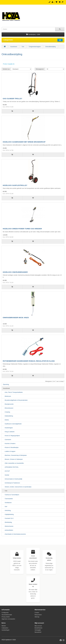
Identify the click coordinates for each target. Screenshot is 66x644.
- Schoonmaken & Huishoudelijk (13, 479)
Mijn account (38, 626)
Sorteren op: (6, 69)
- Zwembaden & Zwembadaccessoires (14, 534)
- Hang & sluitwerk (9, 432)
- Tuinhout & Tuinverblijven (11, 495)
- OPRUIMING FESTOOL (11, 467)
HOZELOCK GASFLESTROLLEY (15, 185)
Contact (37, 613)
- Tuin (5, 491)
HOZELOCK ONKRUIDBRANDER (15, 272)
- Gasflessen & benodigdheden (12, 424)
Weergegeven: (40, 69)
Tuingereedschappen (35, 47)
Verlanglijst (38, 630)
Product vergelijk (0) (9, 64)
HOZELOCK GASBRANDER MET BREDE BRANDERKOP (24, 142)
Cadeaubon (5, 628)
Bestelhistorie (38, 628)
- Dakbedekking (8, 416)
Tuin (23, 47)
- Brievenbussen (8, 408)
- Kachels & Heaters (9, 444)
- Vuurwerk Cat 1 (8, 518)
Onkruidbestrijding (50, 47)
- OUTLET (6, 471)
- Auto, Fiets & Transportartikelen (13, 392)
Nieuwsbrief (38, 632)
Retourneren (38, 615)
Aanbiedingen (5, 630)
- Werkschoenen (8, 526)
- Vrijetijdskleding (8, 514)
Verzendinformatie (7, 615)
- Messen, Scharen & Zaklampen (13, 459)
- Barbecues (7, 396)
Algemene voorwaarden (8, 619)
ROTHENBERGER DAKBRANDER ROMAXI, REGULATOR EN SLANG (29, 361)
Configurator (5, 613)
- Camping (6, 412)
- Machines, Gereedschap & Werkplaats (15, 455)
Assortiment (14, 47)
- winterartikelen (8, 530)
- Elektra (6, 420)
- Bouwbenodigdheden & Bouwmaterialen (15, 400)
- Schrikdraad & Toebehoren (11, 483)
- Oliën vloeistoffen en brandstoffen (13, 463)
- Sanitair (6, 475)
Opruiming (6, 384)
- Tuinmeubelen (8, 499)
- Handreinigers (8, 428)
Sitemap (37, 617)
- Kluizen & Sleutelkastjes (11, 447)
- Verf (5, 507)
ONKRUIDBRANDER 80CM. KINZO (16, 318)
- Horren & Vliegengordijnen (11, 436)
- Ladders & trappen (9, 451)
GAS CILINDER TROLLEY (12, 99)
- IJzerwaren (7, 440)
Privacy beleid (6, 617)
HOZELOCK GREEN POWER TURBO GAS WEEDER (22, 229)
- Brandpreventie (8, 404)
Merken (4, 626)
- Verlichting (7, 510)
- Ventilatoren (7, 503)
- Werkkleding (7, 522)
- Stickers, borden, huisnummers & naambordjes (17, 487)
